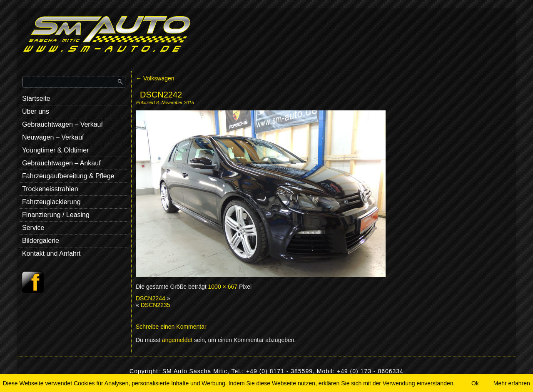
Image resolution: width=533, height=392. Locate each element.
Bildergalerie (41, 241)
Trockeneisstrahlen (50, 189)
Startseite (36, 99)
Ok (475, 383)
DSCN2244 (151, 298)
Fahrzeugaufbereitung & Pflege (68, 176)
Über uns (36, 111)
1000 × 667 (223, 287)
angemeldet (177, 340)
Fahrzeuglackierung (51, 202)
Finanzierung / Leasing (56, 215)
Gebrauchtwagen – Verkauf (62, 124)
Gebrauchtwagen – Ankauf (61, 163)
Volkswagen (155, 78)
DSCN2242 (161, 95)
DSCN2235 (156, 305)
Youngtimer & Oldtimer (55, 150)
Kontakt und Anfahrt (51, 253)
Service (33, 228)
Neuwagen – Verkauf (53, 137)
